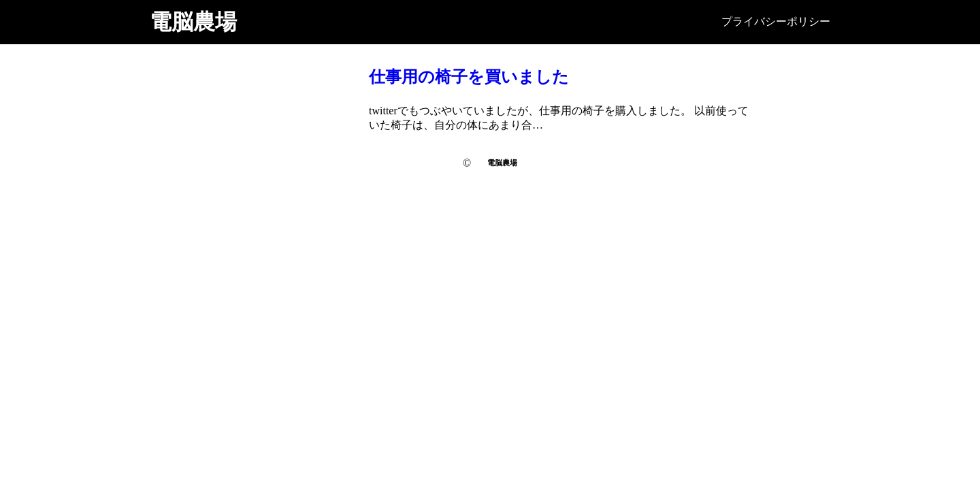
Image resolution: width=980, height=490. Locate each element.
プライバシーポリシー (776, 21)
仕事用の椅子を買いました (469, 77)
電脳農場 (193, 22)
